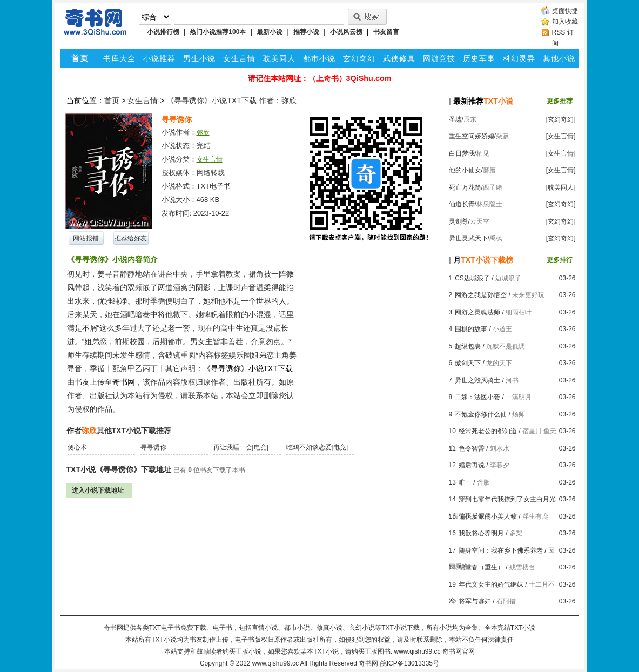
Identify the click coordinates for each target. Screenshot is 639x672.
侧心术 (77, 447)
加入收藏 (565, 22)
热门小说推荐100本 (218, 32)
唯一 (465, 482)
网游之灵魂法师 (477, 312)
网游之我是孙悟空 (481, 295)
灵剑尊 (459, 221)
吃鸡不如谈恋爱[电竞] (317, 447)
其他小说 (559, 58)
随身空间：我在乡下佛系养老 (501, 550)
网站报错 (86, 238)
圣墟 (455, 119)
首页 (112, 100)
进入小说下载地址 (98, 490)
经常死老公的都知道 (488, 431)
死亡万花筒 (465, 187)
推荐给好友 (131, 238)
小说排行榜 (163, 32)
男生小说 (199, 58)
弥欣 (203, 132)
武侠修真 (399, 58)
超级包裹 (468, 346)
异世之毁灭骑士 (477, 380)
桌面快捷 (565, 11)
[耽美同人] (561, 187)
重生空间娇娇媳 (472, 136)
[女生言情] (561, 136)
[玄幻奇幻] (561, 119)
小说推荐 (159, 58)
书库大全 (119, 58)
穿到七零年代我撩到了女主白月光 (507, 499)
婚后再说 (472, 465)
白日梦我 (462, 153)
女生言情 (239, 58)
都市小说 (319, 58)
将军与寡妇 (475, 601)
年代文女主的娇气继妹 (491, 584)
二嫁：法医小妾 (477, 397)
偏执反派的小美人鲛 (488, 516)
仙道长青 (462, 204)
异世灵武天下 (468, 238)
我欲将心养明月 (481, 533)
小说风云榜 (346, 32)
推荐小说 (306, 32)
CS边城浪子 (472, 278)
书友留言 (386, 32)
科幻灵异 (519, 58)
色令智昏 (472, 448)
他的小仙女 (465, 170)
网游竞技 (439, 58)
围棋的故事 (471, 329)
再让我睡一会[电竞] (241, 447)
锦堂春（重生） (481, 567)
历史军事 (479, 58)
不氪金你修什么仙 (481, 414)
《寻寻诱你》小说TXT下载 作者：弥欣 (231, 100)
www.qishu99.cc (275, 663)
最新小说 (270, 32)
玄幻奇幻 (359, 58)
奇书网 (368, 663)
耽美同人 (279, 58)
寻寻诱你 (153, 447)
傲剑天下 (468, 363)
